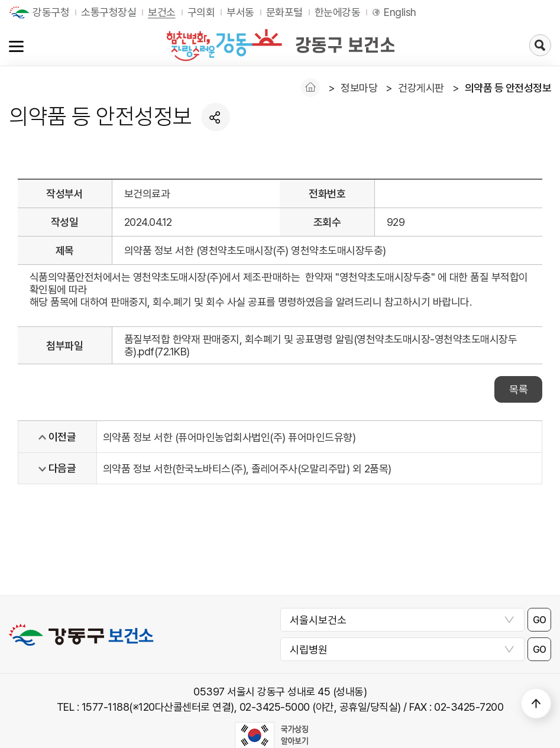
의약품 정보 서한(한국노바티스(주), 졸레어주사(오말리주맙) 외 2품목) (247, 469)
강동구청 (51, 12)
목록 (518, 389)
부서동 (240, 12)
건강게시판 (421, 88)
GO (540, 620)
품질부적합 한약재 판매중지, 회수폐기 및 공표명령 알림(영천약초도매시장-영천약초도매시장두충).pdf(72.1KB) (321, 345)
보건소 (162, 12)
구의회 (201, 12)
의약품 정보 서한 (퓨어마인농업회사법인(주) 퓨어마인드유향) (229, 437)
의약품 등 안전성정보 (508, 88)
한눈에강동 (338, 12)
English (400, 12)
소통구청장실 (109, 12)
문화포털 (284, 12)
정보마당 (359, 88)
